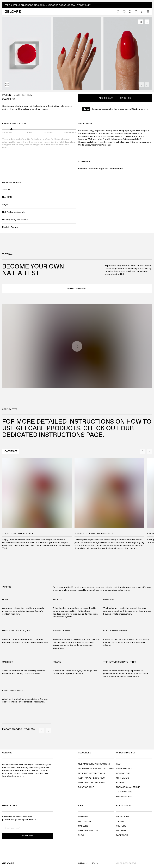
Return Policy (124, 769)
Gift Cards (123, 778)
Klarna (120, 783)
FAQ (118, 764)
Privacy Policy (124, 796)
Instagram (123, 817)
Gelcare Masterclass (91, 783)
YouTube (121, 826)
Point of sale (86, 787)
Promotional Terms (128, 787)
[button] (77, 5)
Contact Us (123, 773)
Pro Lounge (85, 821)
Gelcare (83, 817)
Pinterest (122, 831)
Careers (83, 826)
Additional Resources (91, 778)
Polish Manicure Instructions (96, 769)
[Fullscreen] (7, 85)
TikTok (120, 821)
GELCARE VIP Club (88, 831)
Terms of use (124, 792)
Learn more (142, 109)
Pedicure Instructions (91, 773)
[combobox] (80, 863)
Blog (81, 835)
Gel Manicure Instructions (94, 764)
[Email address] (27, 828)
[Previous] (141, 85)
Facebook (122, 835)
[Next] (147, 85)
